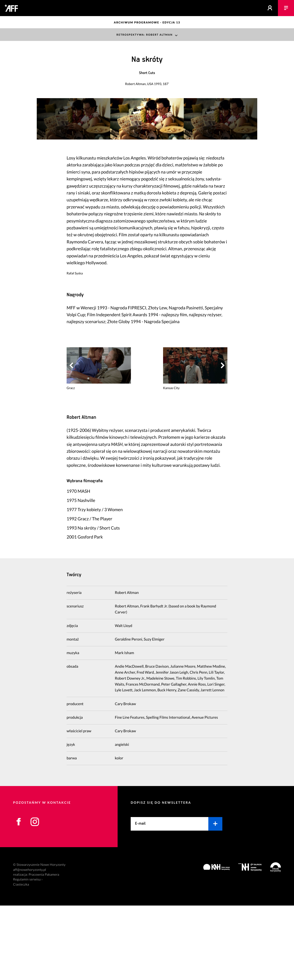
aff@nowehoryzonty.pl (30, 944)
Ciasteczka (21, 959)
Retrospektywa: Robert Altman (144, 35)
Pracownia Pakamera (44, 949)
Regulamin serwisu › (28, 954)
